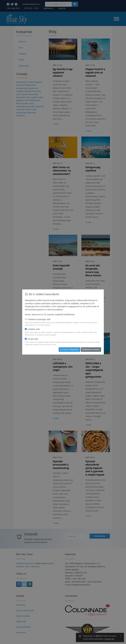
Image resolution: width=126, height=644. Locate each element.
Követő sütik (31, 339)
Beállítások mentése (91, 350)
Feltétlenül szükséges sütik (38, 319)
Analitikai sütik (32, 329)
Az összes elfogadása (69, 350)
